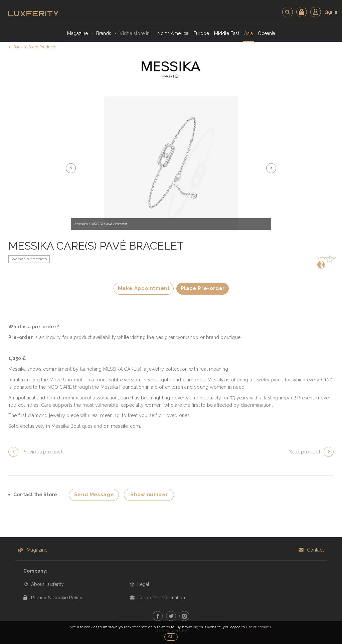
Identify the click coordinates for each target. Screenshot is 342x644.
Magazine (77, 33)
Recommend (320, 262)
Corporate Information (161, 598)
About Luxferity (47, 584)
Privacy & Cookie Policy (57, 598)
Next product (304, 452)
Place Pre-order (203, 288)
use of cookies (259, 627)
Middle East (227, 33)
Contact (315, 550)
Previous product (42, 452)
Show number (149, 495)
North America (173, 33)
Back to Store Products (35, 47)
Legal (143, 584)
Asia (248, 33)
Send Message (94, 495)
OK (171, 637)
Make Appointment (144, 288)
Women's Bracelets (29, 259)
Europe (201, 33)
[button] (71, 168)
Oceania (267, 33)
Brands (104, 33)
